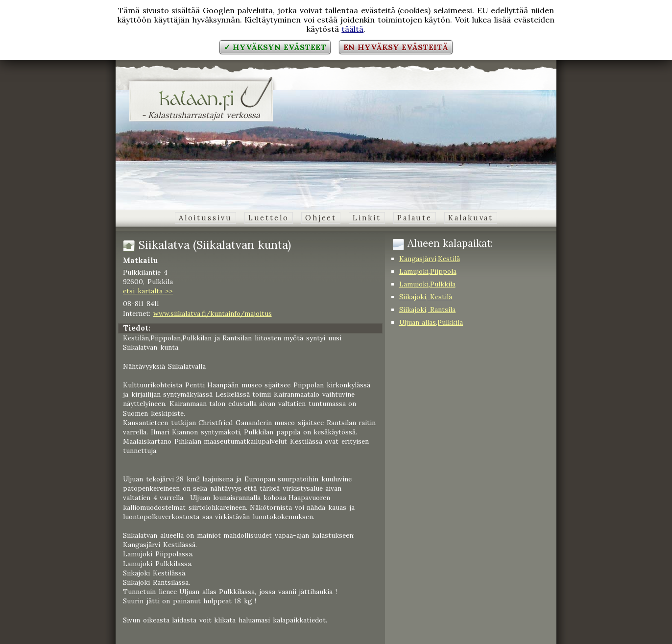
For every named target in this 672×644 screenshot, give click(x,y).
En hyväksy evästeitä (396, 47)
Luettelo (269, 218)
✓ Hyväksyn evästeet (275, 47)
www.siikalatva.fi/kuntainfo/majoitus (213, 313)
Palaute (415, 218)
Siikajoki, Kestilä (426, 297)
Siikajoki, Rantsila (428, 310)
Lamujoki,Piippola (428, 271)
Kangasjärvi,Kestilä (430, 259)
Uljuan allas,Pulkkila (431, 322)
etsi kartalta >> (148, 291)
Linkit (367, 218)
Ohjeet (321, 218)
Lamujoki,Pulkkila (427, 284)
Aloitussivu (205, 218)
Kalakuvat (471, 218)
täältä (352, 29)
